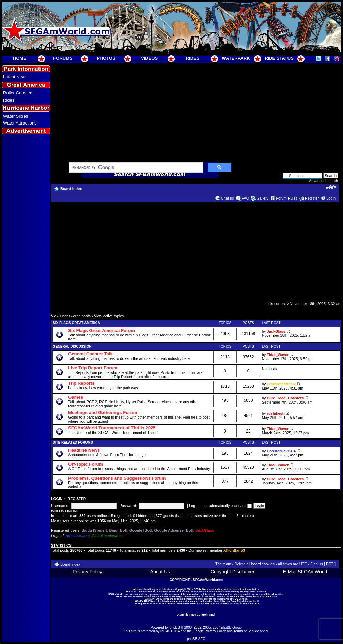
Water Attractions (20, 123)
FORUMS (63, 58)
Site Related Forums (73, 443)
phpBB (175, 627)
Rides (9, 100)
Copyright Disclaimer (232, 572)
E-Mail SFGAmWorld (305, 572)
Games (76, 397)
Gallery (262, 198)
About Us (160, 572)
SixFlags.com (270, 596)
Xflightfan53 (234, 550)
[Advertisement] (26, 260)
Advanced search (323, 181)
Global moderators (107, 536)
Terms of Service (246, 631)
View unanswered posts (71, 316)
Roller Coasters (18, 93)
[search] (135, 168)
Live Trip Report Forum (93, 368)
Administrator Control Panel (196, 615)
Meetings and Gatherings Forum (103, 413)
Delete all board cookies (254, 564)
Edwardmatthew (281, 384)
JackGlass (276, 331)
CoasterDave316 (281, 451)
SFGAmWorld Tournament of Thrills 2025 (112, 428)
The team (223, 564)
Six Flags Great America (76, 323)
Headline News (84, 450)
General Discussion (72, 346)
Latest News (15, 77)
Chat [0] (228, 198)
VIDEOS (149, 58)
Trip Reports (81, 383)
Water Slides (15, 116)
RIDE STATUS (279, 58)
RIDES (193, 58)
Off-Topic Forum (85, 464)
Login (331, 198)
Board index (71, 189)
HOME (20, 58)
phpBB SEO (196, 639)
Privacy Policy (87, 572)
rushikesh (276, 413)
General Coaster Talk (90, 354)
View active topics (109, 316)
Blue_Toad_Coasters (285, 398)
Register (312, 198)
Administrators (78, 536)
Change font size (331, 187)
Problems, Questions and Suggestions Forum (117, 478)
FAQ (245, 198)
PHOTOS (106, 58)
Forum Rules (287, 198)
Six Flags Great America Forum (102, 330)
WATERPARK (236, 58)
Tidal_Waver (278, 355)
